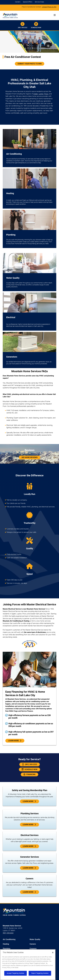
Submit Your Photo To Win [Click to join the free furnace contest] (30, 64)
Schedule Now (36, 25)
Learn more (29, 825)
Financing (29, 774)
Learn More (15, 741)
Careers (18, 2)
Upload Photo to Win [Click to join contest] (49, 7)
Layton (41, 94)
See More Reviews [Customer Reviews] (30, 457)
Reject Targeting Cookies (40, 973)
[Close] (53, 953)
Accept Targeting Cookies (16, 973)
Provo (46, 94)
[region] (28, 965)
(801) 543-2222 (23, 25)
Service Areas (39, 2)
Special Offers (28, 2)
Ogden (36, 94)
